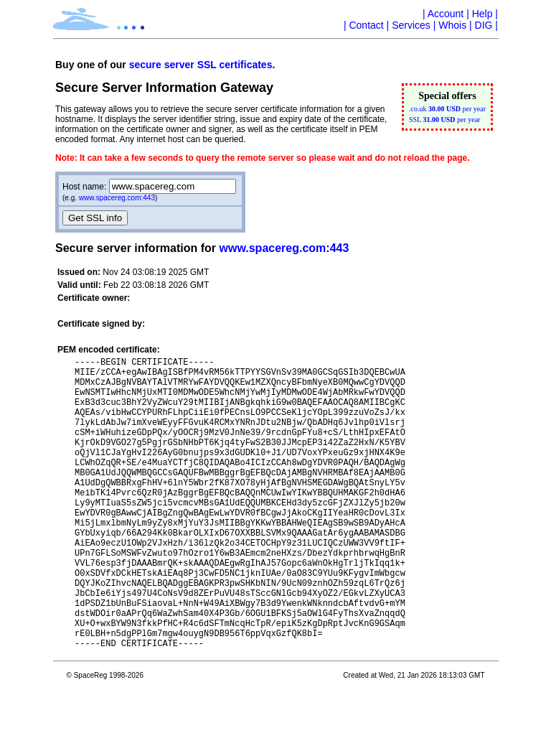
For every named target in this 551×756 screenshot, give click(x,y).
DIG (484, 25)
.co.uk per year (447, 109)
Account (446, 14)
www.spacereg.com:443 (117, 198)
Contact (366, 25)
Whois (452, 25)
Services (411, 25)
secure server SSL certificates (201, 65)
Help (482, 14)
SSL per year (444, 120)
